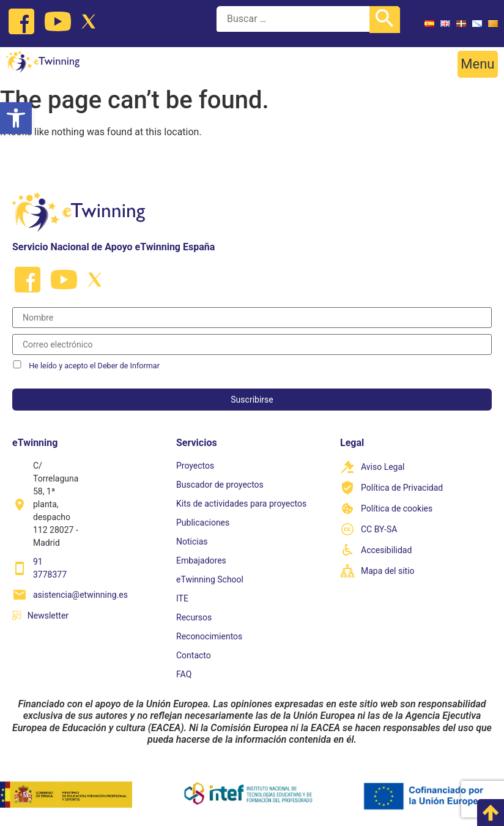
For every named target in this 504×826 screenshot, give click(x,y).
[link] (16, 118)
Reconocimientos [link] (209, 636)
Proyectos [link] (195, 466)
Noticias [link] (192, 541)
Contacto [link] (194, 655)
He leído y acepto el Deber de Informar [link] (94, 366)
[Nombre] (252, 318)
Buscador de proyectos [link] (220, 485)
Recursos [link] (194, 617)
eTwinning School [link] (210, 579)
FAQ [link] (184, 674)
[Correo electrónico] (252, 344)
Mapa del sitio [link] (388, 571)
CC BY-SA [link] (379, 529)
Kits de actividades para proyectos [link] (241, 504)
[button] (478, 64)
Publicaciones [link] (203, 523)
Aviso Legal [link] (383, 467)
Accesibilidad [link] (386, 550)
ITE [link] (182, 598)
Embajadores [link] (201, 560)
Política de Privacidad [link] (402, 488)
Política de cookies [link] (397, 508)
